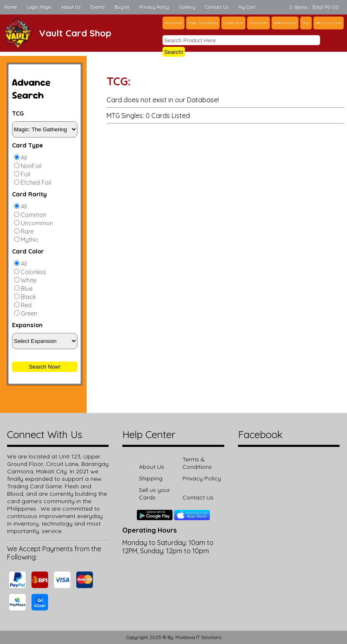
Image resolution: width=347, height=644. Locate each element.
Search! (174, 52)
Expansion (27, 325)
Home (11, 7)
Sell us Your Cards (329, 23)
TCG (18, 113)
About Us (71, 7)
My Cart (247, 7)
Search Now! (44, 367)
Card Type (28, 145)
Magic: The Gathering (203, 23)
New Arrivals (173, 23)
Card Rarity (29, 194)
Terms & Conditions (197, 463)
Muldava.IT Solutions (198, 637)
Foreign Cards (233, 23)
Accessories (258, 23)
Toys (306, 23)
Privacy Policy (154, 7)
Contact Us (217, 7)
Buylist (122, 7)
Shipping (151, 478)
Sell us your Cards (154, 494)
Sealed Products (285, 23)
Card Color (28, 251)
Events (97, 7)
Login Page (39, 7)
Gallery (187, 7)
